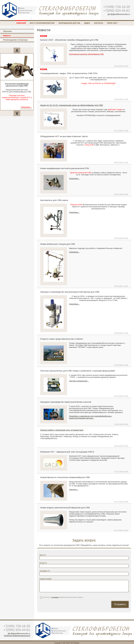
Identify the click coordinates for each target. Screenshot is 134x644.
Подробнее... (26, 107)
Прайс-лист (112, 23)
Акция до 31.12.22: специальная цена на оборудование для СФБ (72, 105)
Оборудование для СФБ (69, 23)
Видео (87, 23)
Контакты (99, 23)
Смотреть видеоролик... (79, 381)
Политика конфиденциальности (17, 636)
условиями (55, 597)
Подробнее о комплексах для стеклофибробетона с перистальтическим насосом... (90, 417)
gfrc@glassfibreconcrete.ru (119, 14)
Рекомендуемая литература (15, 40)
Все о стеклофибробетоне (42, 23)
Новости (7, 36)
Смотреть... (74, 490)
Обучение (7, 31)
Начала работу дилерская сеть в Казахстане (62, 430)
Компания (21, 23)
